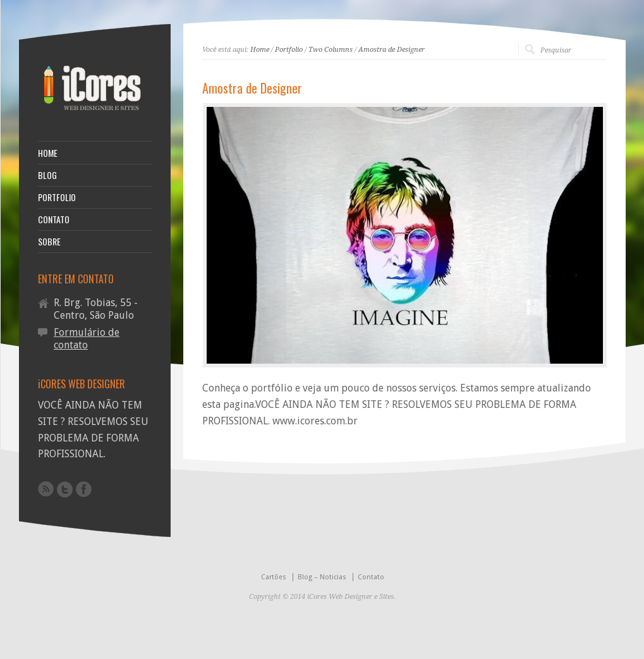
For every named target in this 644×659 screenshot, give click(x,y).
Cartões (274, 577)
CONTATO (54, 219)
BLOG (47, 175)
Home (260, 50)
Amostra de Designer (392, 50)
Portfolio (289, 50)
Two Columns (331, 50)
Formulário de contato (87, 339)
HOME (48, 153)
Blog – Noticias (322, 577)
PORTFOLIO (57, 197)
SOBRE (49, 242)
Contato (371, 577)
